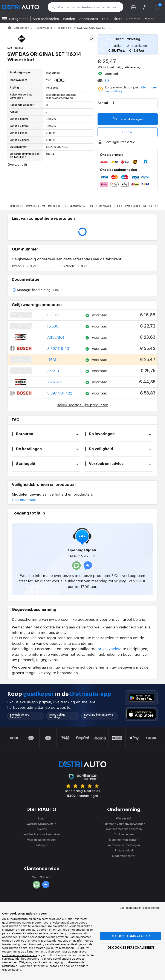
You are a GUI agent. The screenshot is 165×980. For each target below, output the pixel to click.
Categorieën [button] (19, 19)
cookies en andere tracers (19, 955)
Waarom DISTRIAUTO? (41, 824)
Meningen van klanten (124, 840)
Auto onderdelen (46, 19)
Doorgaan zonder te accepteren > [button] (140, 908)
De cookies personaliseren (131, 948)
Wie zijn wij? (124, 818)
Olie (105, 19)
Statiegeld (41, 845)
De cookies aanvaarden (131, 936)
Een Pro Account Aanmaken (41, 834)
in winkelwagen (128, 119)
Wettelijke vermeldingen (124, 845)
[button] (134, 7)
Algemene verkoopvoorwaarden (124, 824)
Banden (69, 19)
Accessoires (89, 19)
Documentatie (101, 206)
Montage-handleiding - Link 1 (37, 290)
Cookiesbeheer (124, 834)
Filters (117, 19)
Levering (41, 829)
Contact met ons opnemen (124, 829)
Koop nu (128, 132)
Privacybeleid (124, 850)
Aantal (103, 103)
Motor (149, 19)
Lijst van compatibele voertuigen (34, 206)
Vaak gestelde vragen (41, 840)
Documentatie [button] (24, 500)
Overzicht (18, 165)
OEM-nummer (75, 206)
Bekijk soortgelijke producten (82, 405)
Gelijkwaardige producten (138, 206)
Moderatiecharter (124, 856)
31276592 (74, 266)
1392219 (25, 266)
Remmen (133, 19)
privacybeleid (110, 649)
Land (41, 818)
